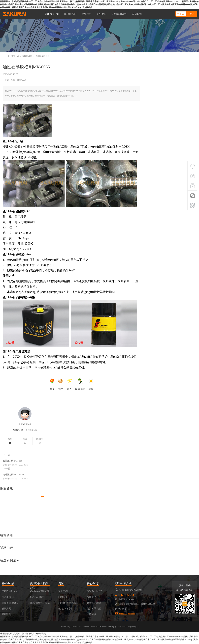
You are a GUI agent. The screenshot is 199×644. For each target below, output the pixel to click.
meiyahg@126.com (127, 613)
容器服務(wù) (8, 597)
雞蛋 (91, 384)
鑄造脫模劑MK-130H (13, 475)
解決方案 (6, 609)
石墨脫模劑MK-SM (12, 461)
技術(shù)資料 (119, 14)
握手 (61, 384)
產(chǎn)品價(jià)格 (40, 591)
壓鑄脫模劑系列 (10, 591)
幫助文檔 (63, 591)
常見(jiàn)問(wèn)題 (40, 603)
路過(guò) (80, 384)
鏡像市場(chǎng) (10, 603)
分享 (13, 80)
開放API (63, 597)
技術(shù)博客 (65, 609)
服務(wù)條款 (37, 597)
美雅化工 (3, 56)
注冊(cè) (181, 14)
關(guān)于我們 (94, 591)
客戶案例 (6, 614)
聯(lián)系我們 (94, 609)
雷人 (69, 384)
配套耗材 (87, 14)
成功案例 (137, 14)
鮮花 (52, 384)
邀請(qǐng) (21, 80)
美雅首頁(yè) (52, 14)
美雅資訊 (101, 14)
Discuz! (74, 627)
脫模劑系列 (70, 14)
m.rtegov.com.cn (107, 627)
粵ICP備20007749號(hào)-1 (126, 627)
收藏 (7, 80)
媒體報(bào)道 (94, 603)
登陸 (192, 14)
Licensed (85, 627)
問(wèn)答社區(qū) (68, 603)
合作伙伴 (91, 597)
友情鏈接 (91, 614)
